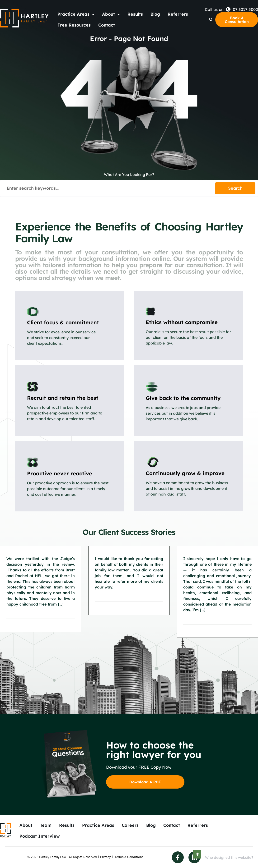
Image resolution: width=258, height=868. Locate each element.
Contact (107, 25)
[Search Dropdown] (211, 19)
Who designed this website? (229, 857)
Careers (130, 825)
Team (46, 825)
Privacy (105, 857)
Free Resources (74, 25)
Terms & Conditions (129, 857)
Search (235, 188)
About (111, 14)
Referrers (178, 14)
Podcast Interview (40, 836)
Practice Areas (76, 14)
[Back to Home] (24, 18)
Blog (155, 14)
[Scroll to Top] (197, 854)
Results (135, 14)
